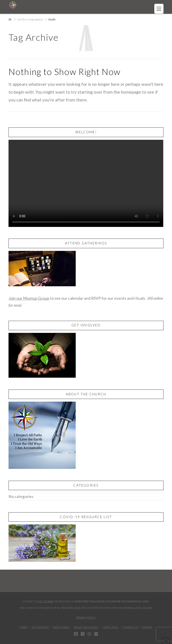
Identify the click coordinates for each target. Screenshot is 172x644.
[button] (159, 9)
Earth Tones (61, 627)
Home (23, 627)
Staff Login (111, 627)
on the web (46, 601)
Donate (147, 627)
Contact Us (130, 627)
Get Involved (40, 627)
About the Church (86, 627)
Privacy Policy (86, 619)
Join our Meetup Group (29, 298)
